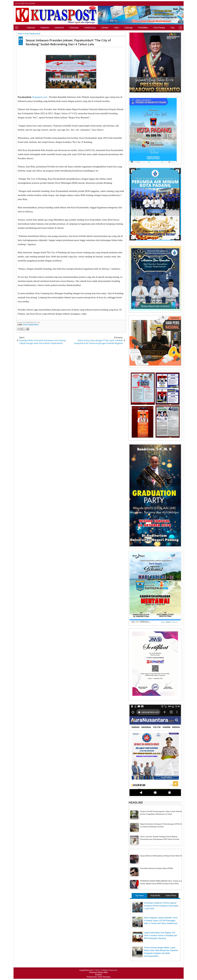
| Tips (167, 28)
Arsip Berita (155, 896)
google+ (176, 4)
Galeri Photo (171, 896)
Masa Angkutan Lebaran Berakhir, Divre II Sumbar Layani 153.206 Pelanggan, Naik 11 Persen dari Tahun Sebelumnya (161, 921)
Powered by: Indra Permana (98, 977)
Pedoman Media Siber (98, 972)
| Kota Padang (153, 28)
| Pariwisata (68, 28)
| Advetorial (53, 28)
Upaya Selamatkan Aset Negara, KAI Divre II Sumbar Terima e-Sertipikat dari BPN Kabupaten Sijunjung (161, 935)
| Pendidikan (137, 28)
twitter (168, 4)
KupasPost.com (86, 970)
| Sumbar (99, 28)
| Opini (110, 28)
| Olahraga (123, 28)
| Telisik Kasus (84, 28)
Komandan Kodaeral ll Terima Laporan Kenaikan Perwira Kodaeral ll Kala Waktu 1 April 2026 (161, 906)
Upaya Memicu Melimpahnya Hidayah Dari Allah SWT (162, 856)
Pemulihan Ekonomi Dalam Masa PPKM (156, 868)
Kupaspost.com (40, 97)
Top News (139, 896)
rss (180, 4)
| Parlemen (39, 28)
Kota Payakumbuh (31, 325)
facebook (172, 4)
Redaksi (98, 975)
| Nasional (25, 28)
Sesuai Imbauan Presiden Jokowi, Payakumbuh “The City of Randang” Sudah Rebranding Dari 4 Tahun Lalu (68, 42)
